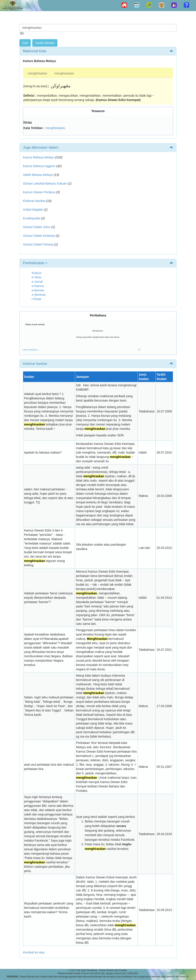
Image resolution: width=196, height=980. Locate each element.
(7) (139, 350)
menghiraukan (37, 73)
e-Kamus (38, 286)
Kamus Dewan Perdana (39, 192)
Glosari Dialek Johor (37, 227)
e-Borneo (38, 290)
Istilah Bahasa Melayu (38, 175)
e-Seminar (39, 295)
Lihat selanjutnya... (31, 350)
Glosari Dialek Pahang (38, 244)
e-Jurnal (37, 282)
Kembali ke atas (34, 952)
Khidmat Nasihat (34, 201)
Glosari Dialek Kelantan (39, 236)
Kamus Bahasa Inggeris (39, 166)
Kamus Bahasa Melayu (39, 157)
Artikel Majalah (33, 210)
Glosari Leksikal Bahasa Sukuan (45, 183)
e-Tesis (36, 277)
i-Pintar (36, 299)
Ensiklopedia (32, 218)
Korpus (36, 273)
